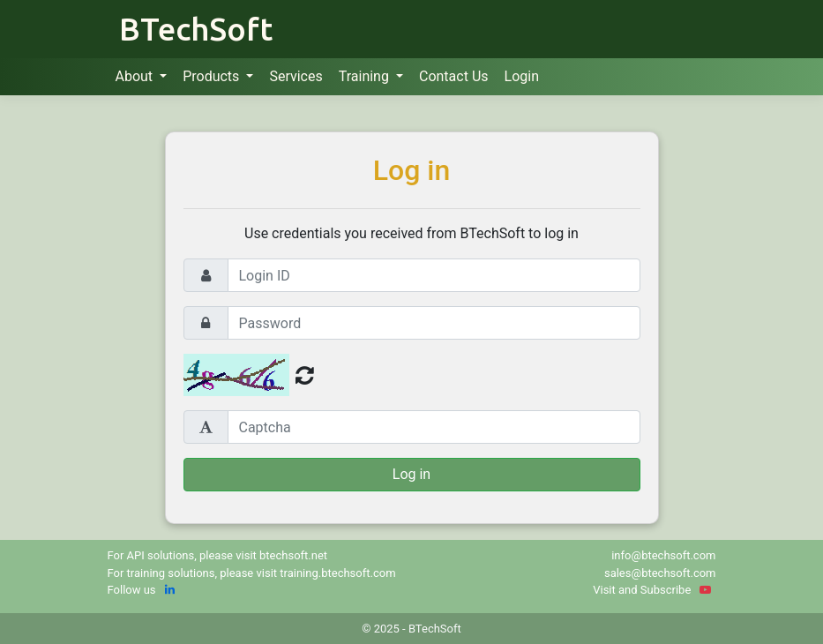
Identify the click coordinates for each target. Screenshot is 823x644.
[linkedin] (170, 590)
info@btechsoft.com (663, 555)
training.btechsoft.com (337, 573)
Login (522, 76)
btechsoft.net (293, 555)
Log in (411, 474)
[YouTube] (705, 590)
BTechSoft (196, 29)
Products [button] (213, 76)
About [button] (136, 76)
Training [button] (366, 76)
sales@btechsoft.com (660, 573)
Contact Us (454, 76)
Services (296, 76)
